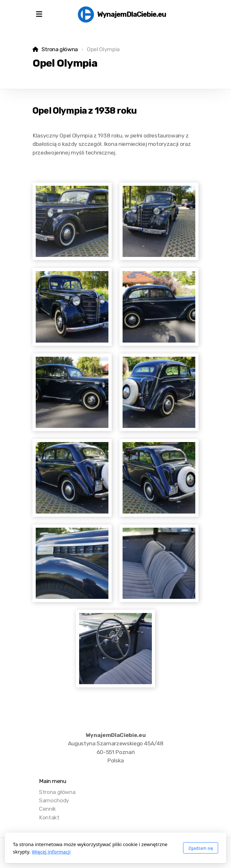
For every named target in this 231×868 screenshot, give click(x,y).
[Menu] (39, 14)
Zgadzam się (201, 848)
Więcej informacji (51, 852)
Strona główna (60, 49)
